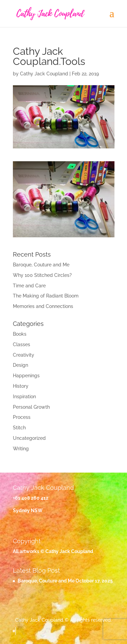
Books (20, 334)
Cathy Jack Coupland (44, 74)
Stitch (19, 428)
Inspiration (24, 397)
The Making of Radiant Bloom (46, 296)
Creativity (24, 355)
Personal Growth (31, 407)
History (21, 386)
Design (20, 365)
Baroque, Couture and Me (41, 265)
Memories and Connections (43, 306)
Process (22, 417)
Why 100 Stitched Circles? (42, 275)
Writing (21, 449)
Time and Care (29, 286)
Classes (22, 344)
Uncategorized (29, 438)
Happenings (26, 376)
